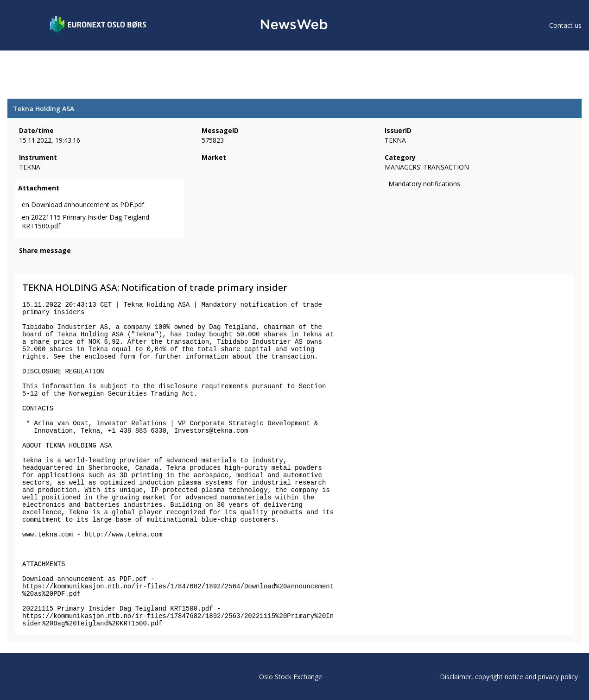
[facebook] (24, 263)
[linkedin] (56, 263)
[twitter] (39, 263)
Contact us (565, 25)
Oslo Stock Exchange (291, 677)
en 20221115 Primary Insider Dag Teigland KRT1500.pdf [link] (85, 221)
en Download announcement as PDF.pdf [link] (83, 205)
